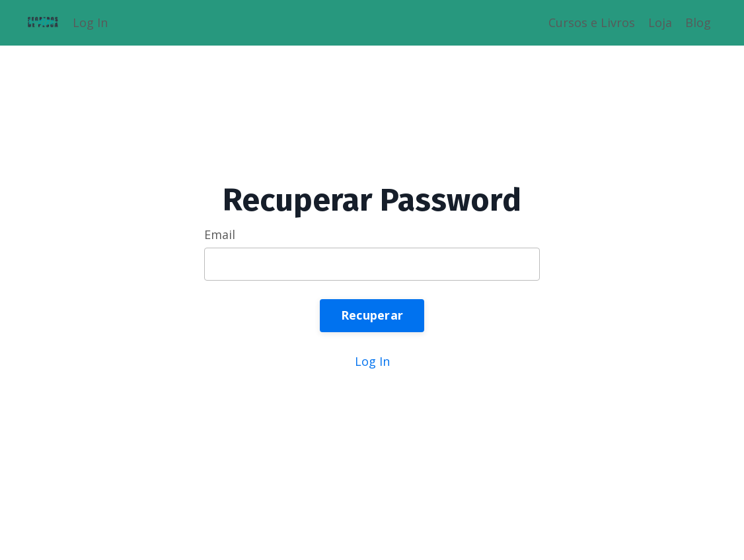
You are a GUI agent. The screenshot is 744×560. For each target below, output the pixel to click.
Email (220, 234)
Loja (660, 22)
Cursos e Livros (592, 22)
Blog (698, 22)
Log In (90, 22)
